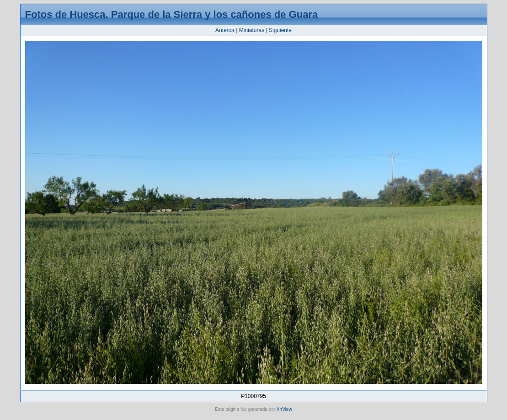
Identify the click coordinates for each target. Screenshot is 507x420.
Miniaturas (252, 30)
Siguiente (280, 30)
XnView (284, 409)
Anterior (225, 30)
